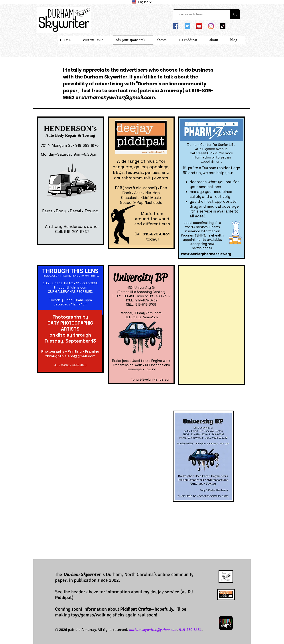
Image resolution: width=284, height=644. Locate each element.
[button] (142, 2)
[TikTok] (223, 26)
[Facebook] (176, 26)
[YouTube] (199, 26)
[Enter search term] (198, 14)
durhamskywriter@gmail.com (118, 97)
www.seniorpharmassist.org (206, 254)
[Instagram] (211, 26)
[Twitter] (187, 26)
